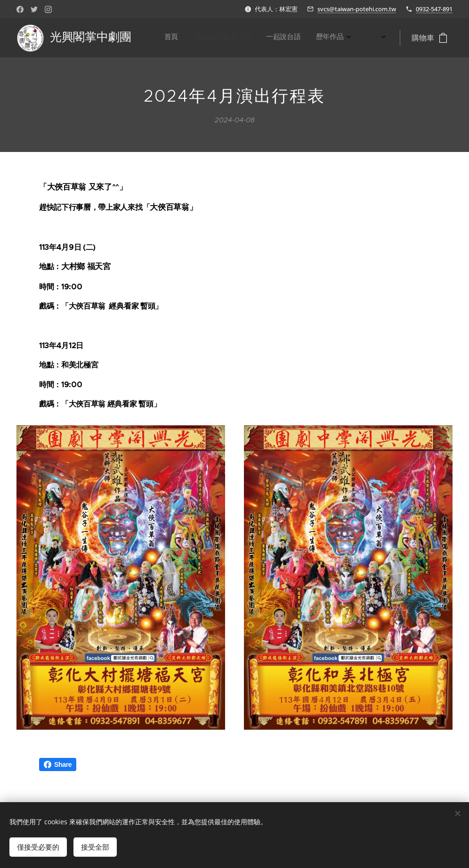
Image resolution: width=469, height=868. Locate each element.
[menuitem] (245, 38)
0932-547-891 (434, 9)
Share (58, 764)
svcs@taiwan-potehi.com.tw (357, 9)
